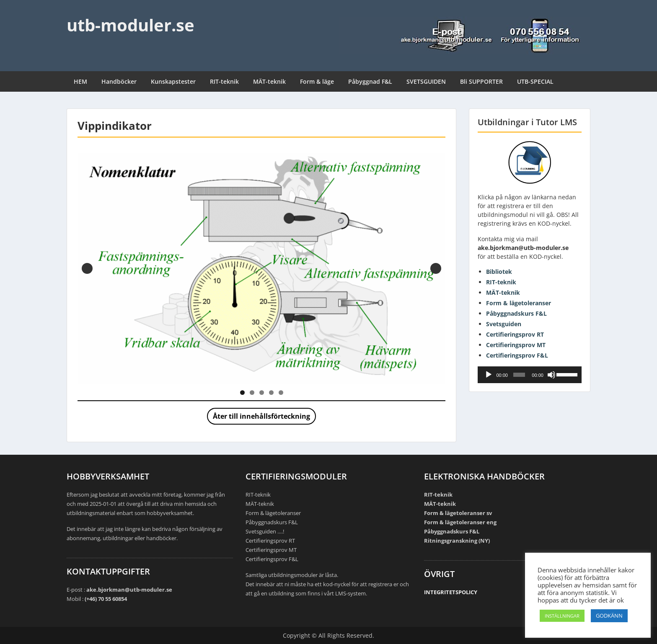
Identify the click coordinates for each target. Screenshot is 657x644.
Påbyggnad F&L (370, 81)
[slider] (519, 375)
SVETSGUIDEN (426, 81)
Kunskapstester (173, 81)
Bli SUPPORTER (481, 81)
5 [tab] (281, 393)
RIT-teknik (224, 81)
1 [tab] (242, 393)
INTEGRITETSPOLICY (451, 592)
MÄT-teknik (269, 81)
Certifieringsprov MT (516, 345)
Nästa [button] (436, 268)
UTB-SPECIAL (535, 81)
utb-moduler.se (131, 25)
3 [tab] (262, 393)
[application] (530, 375)
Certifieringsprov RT (515, 334)
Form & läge (317, 81)
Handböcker (119, 81)
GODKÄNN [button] (609, 616)
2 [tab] (252, 393)
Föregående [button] (87, 268)
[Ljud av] (551, 375)
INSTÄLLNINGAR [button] (562, 616)
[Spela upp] (489, 375)
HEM (80, 81)
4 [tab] (271, 393)
